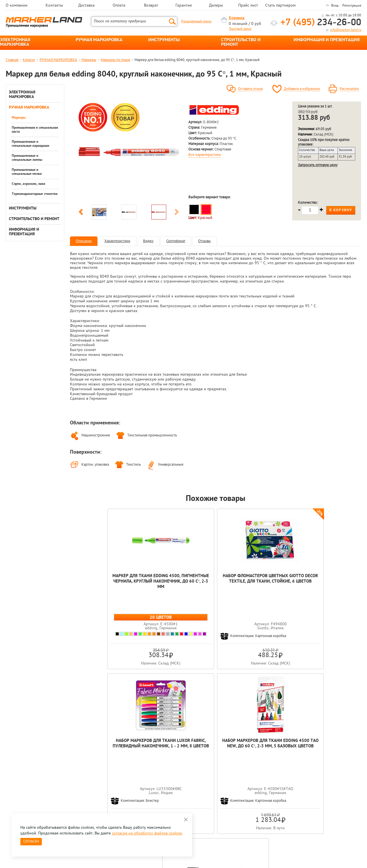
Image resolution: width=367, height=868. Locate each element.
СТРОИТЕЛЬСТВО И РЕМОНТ (241, 42)
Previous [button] (81, 213)
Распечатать (349, 89)
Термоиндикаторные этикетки (35, 194)
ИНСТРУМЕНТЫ (164, 40)
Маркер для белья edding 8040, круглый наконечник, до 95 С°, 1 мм (332, 584)
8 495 (36, 770)
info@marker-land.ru (346, 30)
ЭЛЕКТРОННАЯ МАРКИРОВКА (15, 42)
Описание (84, 241)
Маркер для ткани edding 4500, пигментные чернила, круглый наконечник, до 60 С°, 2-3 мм (99, 587)
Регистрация (352, 6)
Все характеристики (205, 155)
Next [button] (177, 213)
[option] (129, 152)
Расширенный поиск (196, 21)
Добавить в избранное (302, 89)
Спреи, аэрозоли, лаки (29, 184)
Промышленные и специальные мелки (27, 172)
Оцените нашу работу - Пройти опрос (59, 784)
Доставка (86, 6)
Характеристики (117, 241)
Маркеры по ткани (115, 60)
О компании (17, 6)
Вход (335, 6)
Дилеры (216, 6)
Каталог (29, 60)
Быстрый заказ (240, 29)
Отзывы (204, 241)
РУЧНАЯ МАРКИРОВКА (99, 40)
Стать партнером (280, 6)
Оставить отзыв (250, 89)
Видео (148, 241)
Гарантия (184, 6)
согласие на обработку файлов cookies (147, 833)
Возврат (151, 6)
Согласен (31, 842)
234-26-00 (321, 23)
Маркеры (89, 60)
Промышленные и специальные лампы (27, 158)
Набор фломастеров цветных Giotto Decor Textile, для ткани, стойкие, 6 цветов (157, 587)
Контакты (54, 6)
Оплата (119, 6)
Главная (12, 60)
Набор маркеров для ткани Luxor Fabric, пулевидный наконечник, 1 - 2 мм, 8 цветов (216, 587)
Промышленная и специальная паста (35, 130)
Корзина (237, 18)
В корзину (341, 210)
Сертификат (176, 241)
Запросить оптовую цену (318, 165)
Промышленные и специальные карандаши (31, 144)
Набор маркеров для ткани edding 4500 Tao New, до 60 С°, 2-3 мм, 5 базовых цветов (274, 584)
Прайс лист (248, 6)
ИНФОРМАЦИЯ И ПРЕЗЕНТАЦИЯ (327, 40)
